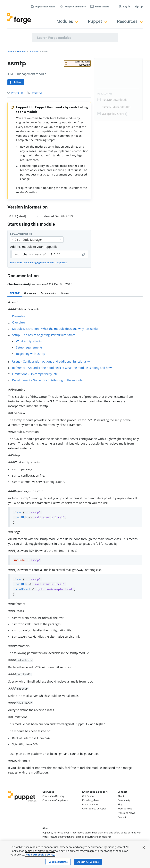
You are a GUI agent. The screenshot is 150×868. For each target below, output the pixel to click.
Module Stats (105, 94)
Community (124, 800)
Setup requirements (29, 347)
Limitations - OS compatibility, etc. (35, 374)
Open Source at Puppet (95, 809)
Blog (120, 804)
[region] (75, 855)
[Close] (144, 848)
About (121, 796)
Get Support (89, 796)
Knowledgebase (91, 800)
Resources (130, 21)
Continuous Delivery (53, 796)
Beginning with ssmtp (31, 354)
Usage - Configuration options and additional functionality (51, 361)
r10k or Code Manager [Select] (37, 240)
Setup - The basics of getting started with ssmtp (44, 335)
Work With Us (125, 809)
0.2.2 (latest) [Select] (24, 216)
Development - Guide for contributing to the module (47, 380)
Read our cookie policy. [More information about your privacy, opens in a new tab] (40, 855)
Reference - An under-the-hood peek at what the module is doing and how (62, 368)
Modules (67, 21)
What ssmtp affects (29, 341)
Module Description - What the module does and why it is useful (55, 329)
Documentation (91, 804)
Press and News (126, 813)
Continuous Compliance (55, 800)
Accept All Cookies (88, 862)
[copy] (84, 254)
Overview (19, 322)
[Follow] (16, 82)
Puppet (98, 21)
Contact (122, 817)
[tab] (15, 293)
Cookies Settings (58, 862)
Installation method (21, 234)
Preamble (19, 316)
